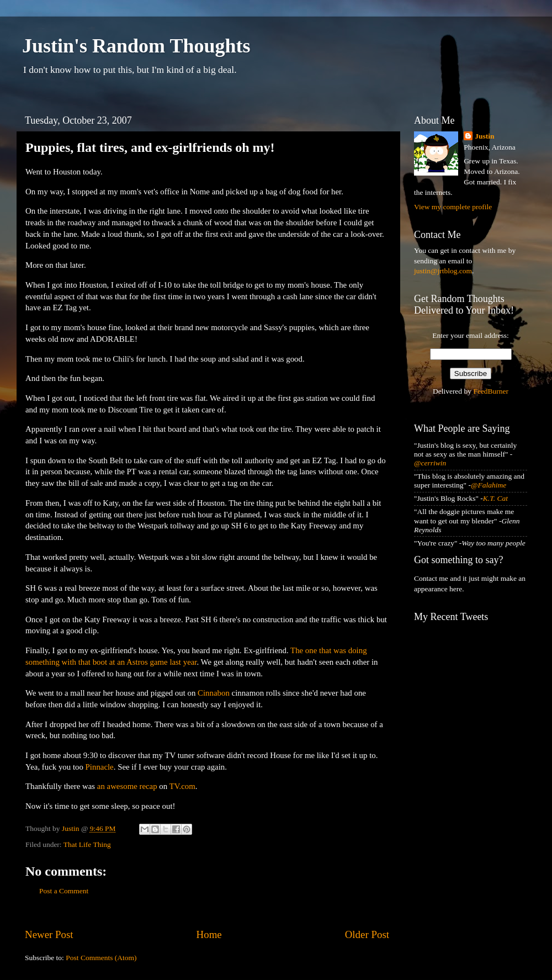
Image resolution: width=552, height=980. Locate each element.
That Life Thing (87, 844)
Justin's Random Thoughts (136, 46)
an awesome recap (127, 786)
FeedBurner (491, 391)
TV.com (182, 786)
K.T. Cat (495, 498)
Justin (484, 136)
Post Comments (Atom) (101, 958)
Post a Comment (64, 891)
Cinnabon (214, 693)
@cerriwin (430, 463)
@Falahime (489, 485)
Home (209, 934)
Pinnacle (100, 767)
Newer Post (49, 934)
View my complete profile (453, 207)
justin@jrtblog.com (443, 271)
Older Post (367, 934)
